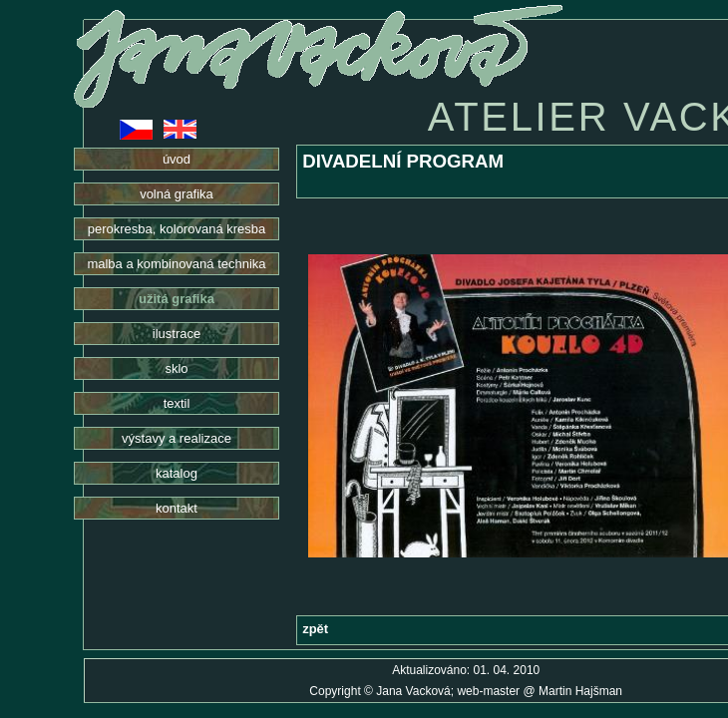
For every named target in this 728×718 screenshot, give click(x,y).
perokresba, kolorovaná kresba (177, 229)
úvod (177, 159)
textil (177, 403)
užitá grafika (177, 299)
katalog (177, 473)
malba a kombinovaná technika (176, 264)
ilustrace (177, 334)
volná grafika (177, 194)
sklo (176, 368)
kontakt (177, 508)
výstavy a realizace (177, 438)
